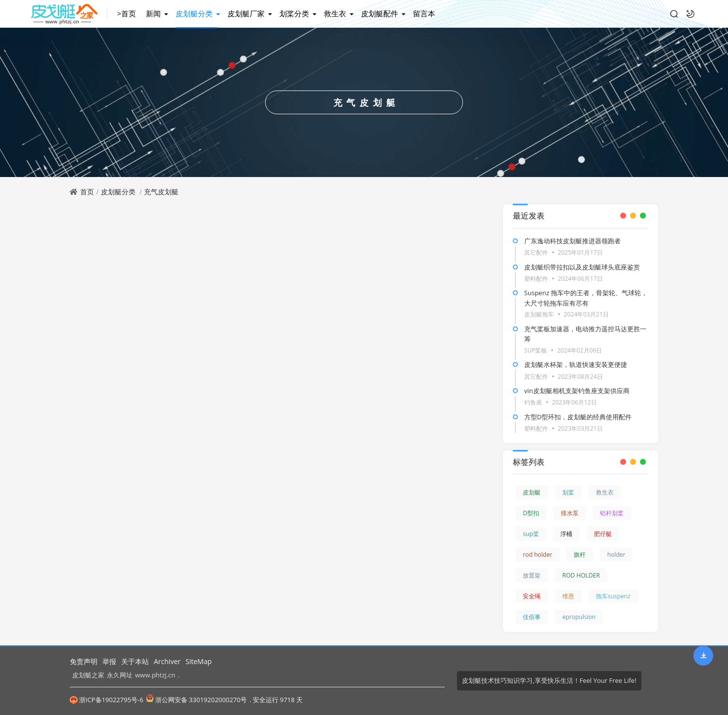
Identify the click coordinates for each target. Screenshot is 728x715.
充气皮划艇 (161, 192)
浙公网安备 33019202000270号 (196, 699)
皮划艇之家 (88, 675)
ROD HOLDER (581, 575)
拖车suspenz (613, 596)
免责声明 (84, 661)
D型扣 (531, 513)
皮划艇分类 (194, 13)
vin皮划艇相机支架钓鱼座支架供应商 (577, 391)
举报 (109, 661)
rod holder (537, 555)
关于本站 (135, 661)
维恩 (568, 596)
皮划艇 (532, 492)
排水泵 (570, 513)
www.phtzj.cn (155, 675)
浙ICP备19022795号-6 (107, 700)
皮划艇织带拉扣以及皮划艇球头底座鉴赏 (582, 267)
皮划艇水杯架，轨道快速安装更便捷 (576, 364)
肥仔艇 (603, 534)
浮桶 (566, 534)
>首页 (127, 13)
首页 (87, 192)
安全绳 (532, 596)
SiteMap (199, 661)
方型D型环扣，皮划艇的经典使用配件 (578, 417)
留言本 (424, 13)
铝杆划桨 (612, 513)
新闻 (153, 13)
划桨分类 (294, 13)
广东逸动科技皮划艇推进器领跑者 (572, 241)
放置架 (532, 575)
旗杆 (580, 555)
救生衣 (335, 13)
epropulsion (579, 617)
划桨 (568, 492)
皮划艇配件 (380, 13)
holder (616, 555)
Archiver (167, 661)
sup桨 (531, 534)
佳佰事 (532, 617)
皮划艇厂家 (246, 13)
